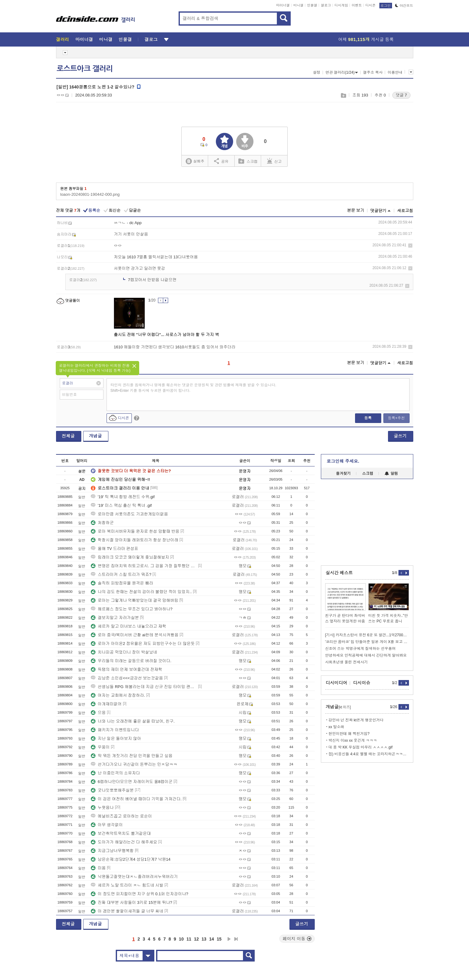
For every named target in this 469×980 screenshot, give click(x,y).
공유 (221, 161)
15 (219, 939)
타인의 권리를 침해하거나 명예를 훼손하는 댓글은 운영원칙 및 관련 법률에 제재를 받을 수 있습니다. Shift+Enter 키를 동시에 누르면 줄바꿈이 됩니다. (194, 388)
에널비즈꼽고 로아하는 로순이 (121, 816)
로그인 (386, 6)
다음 (229, 939)
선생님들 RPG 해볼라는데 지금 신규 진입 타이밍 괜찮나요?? (144, 687)
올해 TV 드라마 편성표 (114, 549)
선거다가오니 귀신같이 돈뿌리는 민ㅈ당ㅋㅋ (134, 764)
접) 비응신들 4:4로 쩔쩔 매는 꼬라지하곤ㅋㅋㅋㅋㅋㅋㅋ (369, 754)
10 (181, 939)
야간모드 (404, 6)
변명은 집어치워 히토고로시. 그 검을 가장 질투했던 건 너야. (144, 566)
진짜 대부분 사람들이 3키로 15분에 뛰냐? (131, 902)
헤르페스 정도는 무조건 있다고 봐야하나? (132, 609)
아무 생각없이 (107, 825)
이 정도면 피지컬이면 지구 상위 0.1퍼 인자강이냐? (139, 894)
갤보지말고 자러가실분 (115, 618)
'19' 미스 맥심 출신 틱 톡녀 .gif (121, 505)
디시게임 (341, 5)
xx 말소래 (336, 727)
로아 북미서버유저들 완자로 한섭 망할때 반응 (135, 531)
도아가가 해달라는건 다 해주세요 (124, 842)
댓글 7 (401, 95)
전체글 (68, 436)
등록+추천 (396, 418)
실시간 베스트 (339, 573)
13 (204, 939)
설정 (317, 72)
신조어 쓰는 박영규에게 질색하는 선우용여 (360, 649)
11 (189, 939)
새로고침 (405, 211)
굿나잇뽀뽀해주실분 (112, 790)
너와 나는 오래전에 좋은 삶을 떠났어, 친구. (133, 721)
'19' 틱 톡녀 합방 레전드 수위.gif (123, 497)
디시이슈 (362, 683)
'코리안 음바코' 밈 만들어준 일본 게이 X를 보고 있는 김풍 (367, 642)
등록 (368, 418)
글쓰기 (400, 436)
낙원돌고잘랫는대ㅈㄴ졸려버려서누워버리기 (134, 877)
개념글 (95, 436)
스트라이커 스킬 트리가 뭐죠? (121, 574)
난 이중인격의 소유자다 (115, 773)
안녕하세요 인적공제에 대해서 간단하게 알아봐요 (366, 655)
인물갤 (312, 5)
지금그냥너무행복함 (112, 851)
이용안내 (395, 72)
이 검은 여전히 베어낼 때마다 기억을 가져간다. (136, 799)
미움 (98, 868)
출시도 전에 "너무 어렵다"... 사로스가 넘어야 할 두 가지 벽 (167, 335)
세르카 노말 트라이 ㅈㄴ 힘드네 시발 (127, 885)
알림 (391, 474)
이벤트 (357, 5)
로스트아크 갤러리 (85, 69)
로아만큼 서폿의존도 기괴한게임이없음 (129, 514)
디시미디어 (337, 683)
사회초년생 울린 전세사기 (347, 662)
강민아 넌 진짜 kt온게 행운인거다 (356, 720)
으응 (98, 713)
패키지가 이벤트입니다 (115, 730)
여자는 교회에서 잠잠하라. (118, 695)
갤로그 (326, 5)
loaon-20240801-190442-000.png (90, 194)
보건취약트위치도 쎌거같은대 (121, 833)
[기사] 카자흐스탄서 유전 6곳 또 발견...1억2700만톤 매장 (367, 635)
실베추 (195, 161)
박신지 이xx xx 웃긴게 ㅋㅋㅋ (353, 740)
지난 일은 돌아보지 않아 (116, 738)
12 (196, 939)
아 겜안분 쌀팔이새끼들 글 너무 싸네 (127, 911)
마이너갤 (283, 5)
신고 (274, 161)
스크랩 (343, 95)
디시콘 (371, 5)
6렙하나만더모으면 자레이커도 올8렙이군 (132, 782)
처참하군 (102, 523)
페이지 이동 (297, 939)
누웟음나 (102, 808)
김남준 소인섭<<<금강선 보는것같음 (127, 678)
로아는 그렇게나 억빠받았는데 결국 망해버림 (134, 600)
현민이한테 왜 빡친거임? (349, 734)
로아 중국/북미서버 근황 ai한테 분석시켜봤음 (135, 635)
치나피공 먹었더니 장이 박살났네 (124, 652)
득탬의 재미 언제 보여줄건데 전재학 (126, 669)
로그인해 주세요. (343, 461)
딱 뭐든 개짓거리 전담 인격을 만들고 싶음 (132, 756)
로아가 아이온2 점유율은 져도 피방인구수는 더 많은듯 (143, 644)
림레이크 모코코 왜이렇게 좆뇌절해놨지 (130, 557)
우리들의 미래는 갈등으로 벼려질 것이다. (131, 661)
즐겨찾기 (343, 474)
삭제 (410, 246)
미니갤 (298, 5)
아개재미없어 (106, 704)
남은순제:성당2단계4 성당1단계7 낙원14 (131, 859)
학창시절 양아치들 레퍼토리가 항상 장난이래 (134, 540)
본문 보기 (356, 210)
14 (212, 939)
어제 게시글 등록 (366, 39)
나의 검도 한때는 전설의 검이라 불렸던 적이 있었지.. (141, 592)
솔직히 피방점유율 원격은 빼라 (122, 583)
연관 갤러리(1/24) (342, 72)
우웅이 (100, 747)
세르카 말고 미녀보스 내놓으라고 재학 (128, 626)
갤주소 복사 (373, 72)
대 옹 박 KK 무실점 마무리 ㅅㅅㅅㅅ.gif (361, 747)
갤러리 (63, 39)
